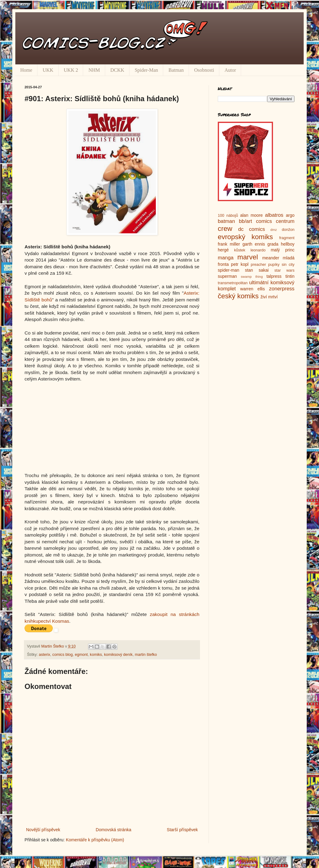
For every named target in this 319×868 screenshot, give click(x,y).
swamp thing (252, 277)
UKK (48, 70)
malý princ (283, 250)
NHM (94, 70)
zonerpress (282, 289)
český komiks (238, 296)
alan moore (252, 215)
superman (227, 276)
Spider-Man (146, 70)
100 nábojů (228, 216)
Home (26, 70)
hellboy (288, 244)
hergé (223, 250)
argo (290, 215)
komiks (96, 655)
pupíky (274, 265)
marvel (248, 257)
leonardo (258, 250)
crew (225, 229)
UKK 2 (71, 70)
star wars (284, 270)
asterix (45, 655)
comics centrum (275, 221)
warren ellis (252, 289)
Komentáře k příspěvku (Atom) (95, 840)
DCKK (117, 70)
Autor (230, 70)
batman (226, 221)
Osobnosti (204, 70)
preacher (259, 265)
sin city (288, 265)
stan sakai (257, 270)
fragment (287, 238)
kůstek (240, 250)
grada (273, 244)
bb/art (246, 221)
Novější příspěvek (43, 830)
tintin (290, 276)
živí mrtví (269, 297)
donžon (288, 230)
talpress (274, 276)
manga (226, 258)
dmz (274, 230)
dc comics (252, 229)
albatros (274, 215)
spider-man (229, 270)
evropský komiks (245, 237)
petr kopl (240, 264)
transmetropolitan (233, 283)
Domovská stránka (113, 830)
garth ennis (254, 244)
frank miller (229, 244)
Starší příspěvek (182, 830)
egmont (81, 655)
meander (271, 258)
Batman (176, 70)
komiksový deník (118, 655)
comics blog (63, 655)
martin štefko (146, 655)
